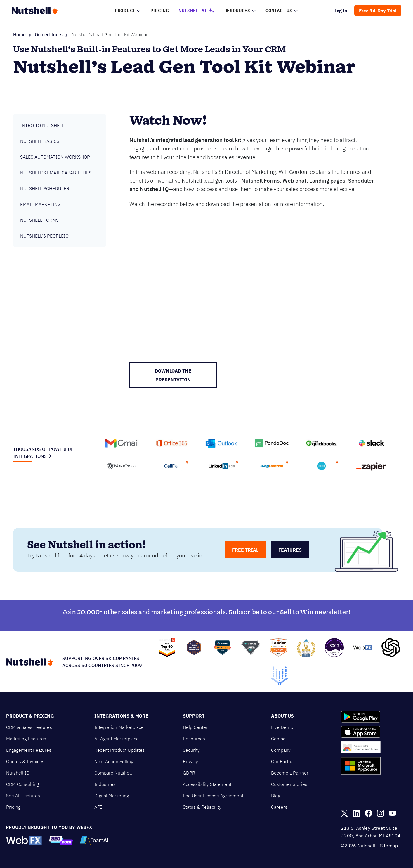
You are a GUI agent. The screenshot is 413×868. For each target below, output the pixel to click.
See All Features (23, 796)
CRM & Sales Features (29, 727)
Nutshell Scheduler (45, 188)
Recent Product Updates (120, 750)
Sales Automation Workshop (55, 157)
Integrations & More (121, 716)
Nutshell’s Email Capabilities (56, 173)
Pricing (13, 807)
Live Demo (282, 727)
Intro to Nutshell (42, 125)
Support (194, 716)
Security (191, 750)
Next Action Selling (114, 761)
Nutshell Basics (40, 141)
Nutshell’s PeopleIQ (44, 236)
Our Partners (284, 761)
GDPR (189, 773)
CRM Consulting (22, 784)
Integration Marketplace (119, 727)
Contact (279, 739)
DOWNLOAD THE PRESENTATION (173, 375)
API (98, 807)
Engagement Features (29, 750)
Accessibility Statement (207, 784)
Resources (194, 739)
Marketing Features (26, 739)
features (290, 550)
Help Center (195, 727)
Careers (279, 807)
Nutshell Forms (39, 220)
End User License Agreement (213, 796)
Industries (105, 784)
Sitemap (389, 846)
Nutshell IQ (18, 773)
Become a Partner (290, 773)
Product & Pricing (30, 716)
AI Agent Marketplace (117, 739)
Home (19, 34)
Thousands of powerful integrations (43, 453)
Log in (341, 11)
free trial (245, 550)
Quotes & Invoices (25, 761)
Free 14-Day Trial (378, 11)
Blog (276, 796)
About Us (282, 716)
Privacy (190, 761)
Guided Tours (49, 34)
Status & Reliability (202, 807)
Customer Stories (289, 784)
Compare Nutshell (113, 773)
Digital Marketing (112, 796)
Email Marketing (40, 204)
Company (281, 750)
